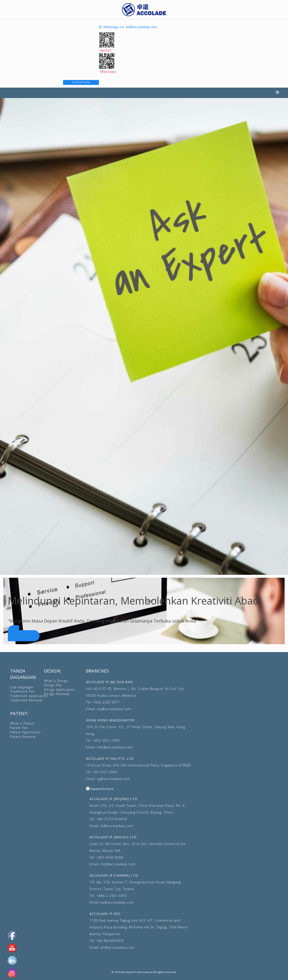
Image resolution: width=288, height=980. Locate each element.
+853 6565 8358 (110, 857)
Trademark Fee (22, 691)
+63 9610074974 (110, 940)
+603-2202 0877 (106, 701)
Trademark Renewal (26, 699)
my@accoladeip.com (114, 708)
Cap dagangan (22, 686)
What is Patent (22, 723)
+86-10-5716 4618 (111, 818)
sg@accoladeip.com (114, 778)
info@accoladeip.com (115, 747)
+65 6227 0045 (105, 771)
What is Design (56, 680)
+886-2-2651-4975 (112, 895)
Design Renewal (57, 693)
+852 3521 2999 (106, 740)
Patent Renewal (23, 736)
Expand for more (102, 788)
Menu (278, 92)
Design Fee (53, 684)
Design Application (59, 689)
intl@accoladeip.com (141, 27)
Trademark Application (29, 695)
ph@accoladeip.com (117, 947)
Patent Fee (19, 727)
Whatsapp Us (111, 27)
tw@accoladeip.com (117, 902)
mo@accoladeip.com (118, 863)
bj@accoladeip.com (117, 825)
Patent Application (25, 731)
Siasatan (81, 82)
